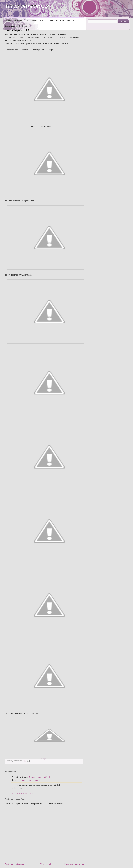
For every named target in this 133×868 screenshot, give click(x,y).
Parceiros (60, 20)
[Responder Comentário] (29, 780)
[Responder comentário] (39, 777)
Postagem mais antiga (74, 864)
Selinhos (71, 20)
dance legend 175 (17, 30)
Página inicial (45, 864)
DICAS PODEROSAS (27, 7)
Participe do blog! (21, 20)
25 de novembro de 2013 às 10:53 (23, 793)
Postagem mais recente (15, 864)
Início (8, 20)
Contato (34, 20)
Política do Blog (47, 20)
